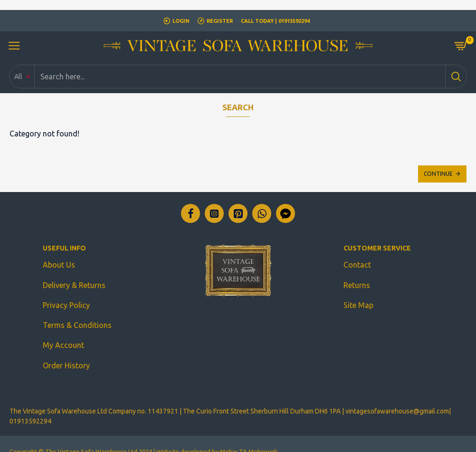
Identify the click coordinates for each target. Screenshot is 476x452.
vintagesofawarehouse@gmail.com (397, 396)
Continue (438, 174)
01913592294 (30, 406)
